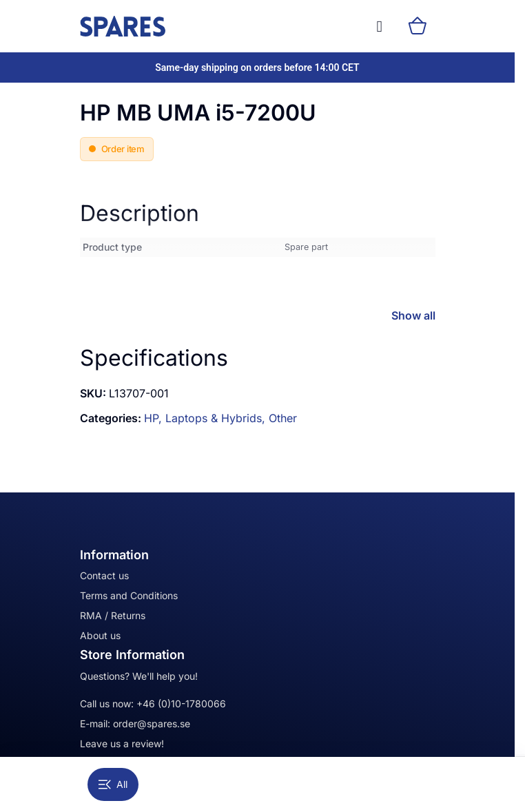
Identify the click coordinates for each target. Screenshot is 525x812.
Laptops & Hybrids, (217, 418)
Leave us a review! (122, 743)
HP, (155, 418)
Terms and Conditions (129, 595)
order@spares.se (152, 723)
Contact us (104, 575)
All (113, 784)
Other (283, 418)
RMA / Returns (113, 615)
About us (100, 635)
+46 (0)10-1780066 (181, 704)
